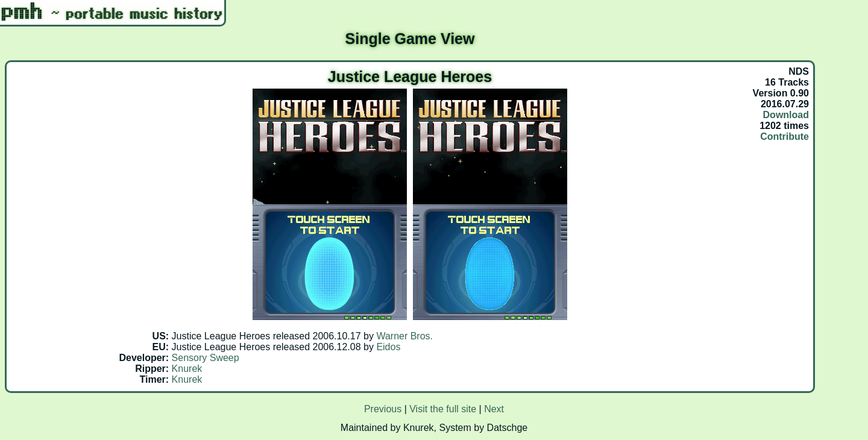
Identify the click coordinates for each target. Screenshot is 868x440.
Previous (383, 409)
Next (494, 409)
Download (786, 115)
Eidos (388, 347)
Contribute (785, 137)
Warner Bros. (404, 336)
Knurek (187, 369)
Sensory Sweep (206, 358)
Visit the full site (443, 409)
